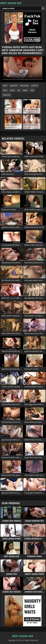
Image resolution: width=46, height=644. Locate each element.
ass (19, 90)
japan (25, 90)
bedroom (7, 95)
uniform (35, 85)
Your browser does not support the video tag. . (23, 69)
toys (32, 90)
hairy (5, 90)
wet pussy (24, 85)
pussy (12, 90)
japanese (14, 85)
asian (5, 85)
